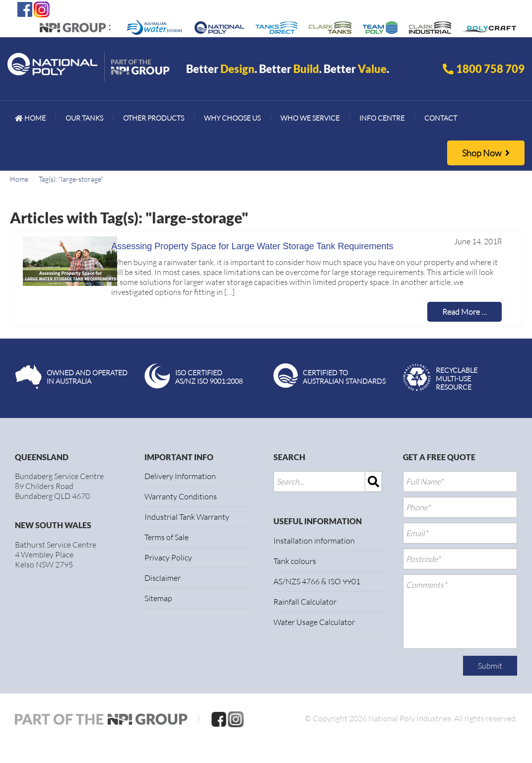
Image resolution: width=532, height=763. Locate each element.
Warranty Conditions (181, 496)
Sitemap (158, 598)
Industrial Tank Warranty (187, 517)
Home (19, 179)
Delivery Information (180, 476)
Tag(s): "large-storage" (71, 179)
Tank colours (295, 561)
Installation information (314, 541)
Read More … (465, 312)
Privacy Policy (168, 557)
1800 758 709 (490, 69)
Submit (490, 666)
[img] (374, 482)
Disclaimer (163, 578)
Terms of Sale (166, 537)
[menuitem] (30, 118)
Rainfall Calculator (305, 602)
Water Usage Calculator (314, 622)
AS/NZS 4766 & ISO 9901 (317, 581)
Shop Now (486, 153)
